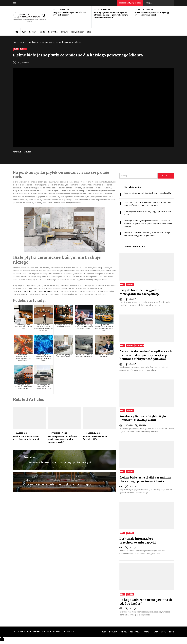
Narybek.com (78, 32)
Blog (89, 32)
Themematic (69, 631)
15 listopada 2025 (104, 9)
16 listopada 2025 (63, 9)
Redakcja (24, 62)
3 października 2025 (59, 433)
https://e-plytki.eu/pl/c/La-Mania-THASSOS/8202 (39, 291)
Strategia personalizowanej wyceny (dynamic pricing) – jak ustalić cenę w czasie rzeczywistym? (111, 15)
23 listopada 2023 (93, 433)
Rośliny (33, 32)
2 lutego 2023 (21, 433)
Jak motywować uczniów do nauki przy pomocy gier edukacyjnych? (62, 439)
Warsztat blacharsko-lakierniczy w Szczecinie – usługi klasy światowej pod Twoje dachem (147, 234)
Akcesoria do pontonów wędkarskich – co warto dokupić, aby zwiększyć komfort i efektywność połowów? (146, 355)
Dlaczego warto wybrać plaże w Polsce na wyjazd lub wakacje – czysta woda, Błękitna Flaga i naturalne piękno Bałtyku (148, 224)
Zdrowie (64, 32)
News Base (55, 631)
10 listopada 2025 (145, 9)
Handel (42, 32)
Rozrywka (53, 32)
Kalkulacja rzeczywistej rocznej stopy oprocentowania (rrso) (152, 14)
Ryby (24, 32)
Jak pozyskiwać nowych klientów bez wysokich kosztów (148, 193)
